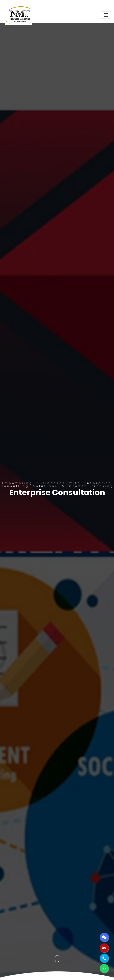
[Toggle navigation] (106, 15)
